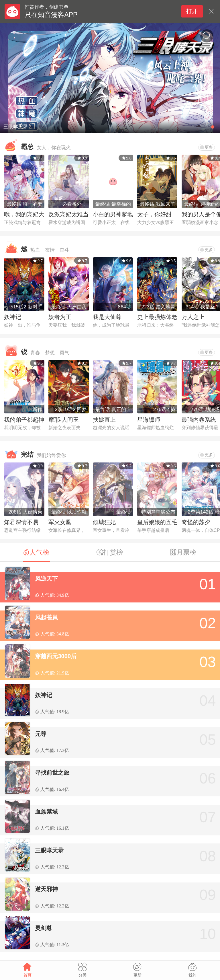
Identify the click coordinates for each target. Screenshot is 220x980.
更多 (206, 147)
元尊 (41, 734)
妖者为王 (60, 317)
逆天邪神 (46, 889)
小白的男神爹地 (113, 214)
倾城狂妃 (104, 522)
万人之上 (193, 317)
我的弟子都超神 (24, 420)
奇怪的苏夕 (196, 522)
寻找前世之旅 (52, 773)
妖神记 (13, 317)
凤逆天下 (46, 579)
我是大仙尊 (107, 317)
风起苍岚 (46, 617)
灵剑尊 (44, 928)
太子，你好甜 (154, 214)
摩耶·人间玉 (64, 420)
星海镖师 (149, 420)
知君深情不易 (21, 522)
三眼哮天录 (49, 850)
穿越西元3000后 (56, 656)
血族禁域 (46, 812)
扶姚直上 (104, 420)
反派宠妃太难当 (68, 214)
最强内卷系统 (199, 420)
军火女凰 (60, 522)
